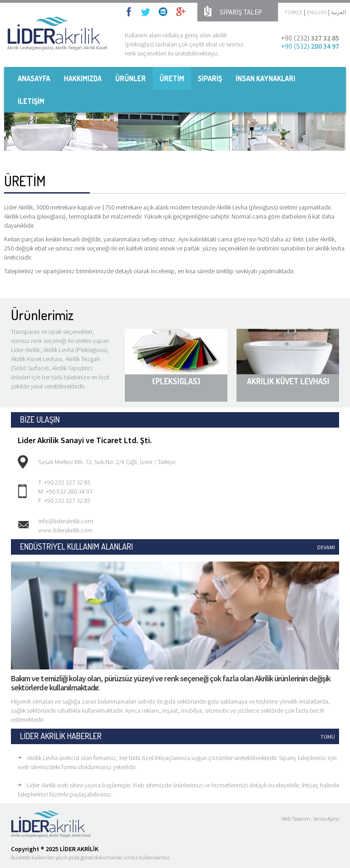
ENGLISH (317, 12)
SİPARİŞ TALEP (241, 12)
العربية (338, 12)
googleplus (181, 12)
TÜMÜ (328, 737)
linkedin (163, 12)
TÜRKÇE (293, 12)
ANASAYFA (34, 78)
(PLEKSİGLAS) (176, 381)
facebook (131, 12)
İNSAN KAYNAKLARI (265, 78)
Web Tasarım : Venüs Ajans (310, 819)
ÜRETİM (172, 78)
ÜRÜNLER (131, 78)
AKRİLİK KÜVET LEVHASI (288, 381)
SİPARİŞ (210, 78)
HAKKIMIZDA (83, 78)
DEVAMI (326, 547)
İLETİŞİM (31, 101)
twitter (145, 12)
